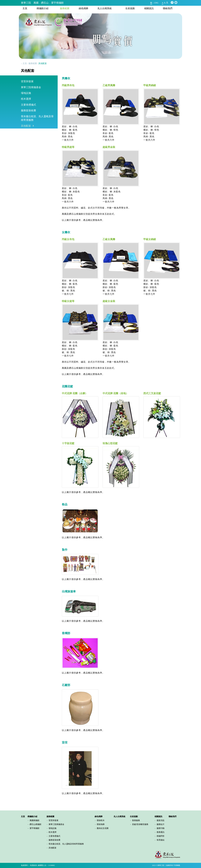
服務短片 (161, 824)
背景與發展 (27, 81)
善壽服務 (136, 820)
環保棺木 (101, 820)
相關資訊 (149, 8)
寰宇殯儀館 (34, 828)
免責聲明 (24, 865)
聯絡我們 (168, 8)
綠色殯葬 (83, 8)
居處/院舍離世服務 (140, 824)
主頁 (25, 8)
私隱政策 (33, 865)
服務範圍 (65, 8)
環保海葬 (101, 824)
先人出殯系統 (105, 8)
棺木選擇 (26, 99)
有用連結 (161, 840)
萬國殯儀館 (34, 820)
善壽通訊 (161, 832)
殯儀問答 (161, 836)
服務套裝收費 (28, 110)
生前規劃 (130, 8)
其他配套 (26, 126)
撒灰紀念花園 (103, 828)
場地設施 (26, 93)
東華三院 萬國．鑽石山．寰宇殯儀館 (42, 3)
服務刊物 (161, 828)
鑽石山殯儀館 (35, 824)
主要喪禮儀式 (28, 105)
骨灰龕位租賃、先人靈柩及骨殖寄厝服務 (37, 118)
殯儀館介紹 (43, 8)
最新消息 (161, 820)
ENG (156, 3)
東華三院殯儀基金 (31, 87)
